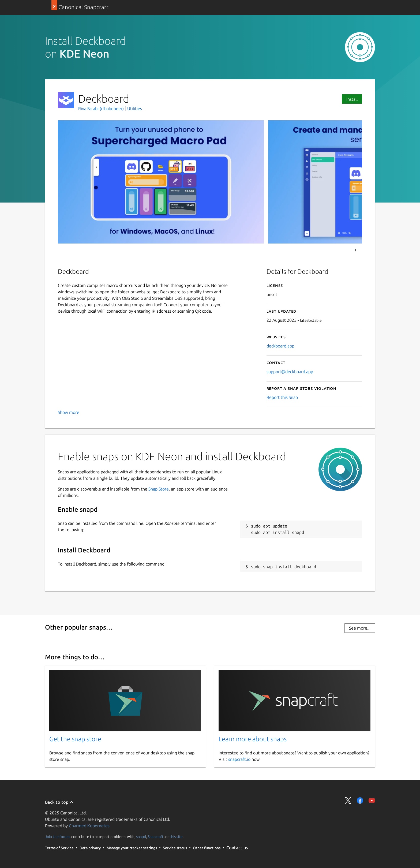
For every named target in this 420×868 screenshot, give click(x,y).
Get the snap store (75, 739)
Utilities (135, 108)
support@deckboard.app (290, 372)
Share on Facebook (360, 800)
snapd (141, 837)
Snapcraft (156, 837)
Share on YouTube (372, 800)
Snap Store (159, 489)
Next (355, 250)
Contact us (237, 848)
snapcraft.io (239, 759)
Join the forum (57, 837)
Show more (69, 412)
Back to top (59, 802)
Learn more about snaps (253, 739)
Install (352, 99)
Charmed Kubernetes (89, 826)
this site (176, 837)
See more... (360, 628)
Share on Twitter (348, 800)
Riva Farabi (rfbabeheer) (102, 108)
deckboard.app (280, 346)
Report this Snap (282, 397)
